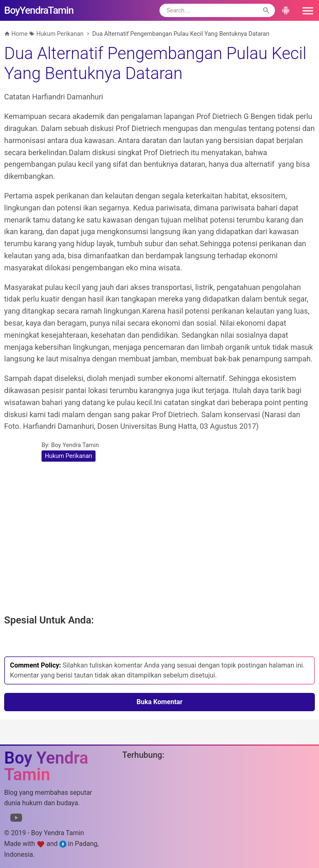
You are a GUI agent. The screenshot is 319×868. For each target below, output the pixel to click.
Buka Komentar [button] (160, 702)
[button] (305, 10)
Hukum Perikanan (69, 456)
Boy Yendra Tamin (75, 445)
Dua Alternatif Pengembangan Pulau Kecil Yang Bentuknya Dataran (155, 63)
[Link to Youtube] (16, 819)
